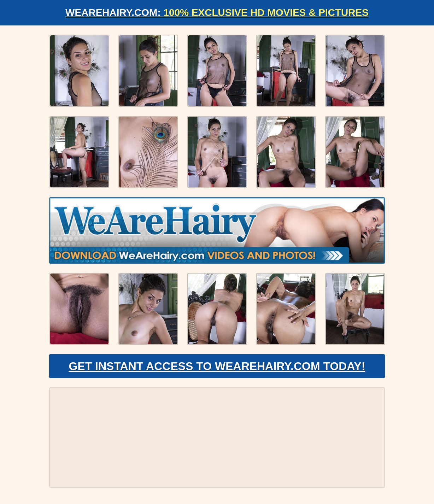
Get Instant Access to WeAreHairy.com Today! (217, 366)
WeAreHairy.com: (217, 13)
